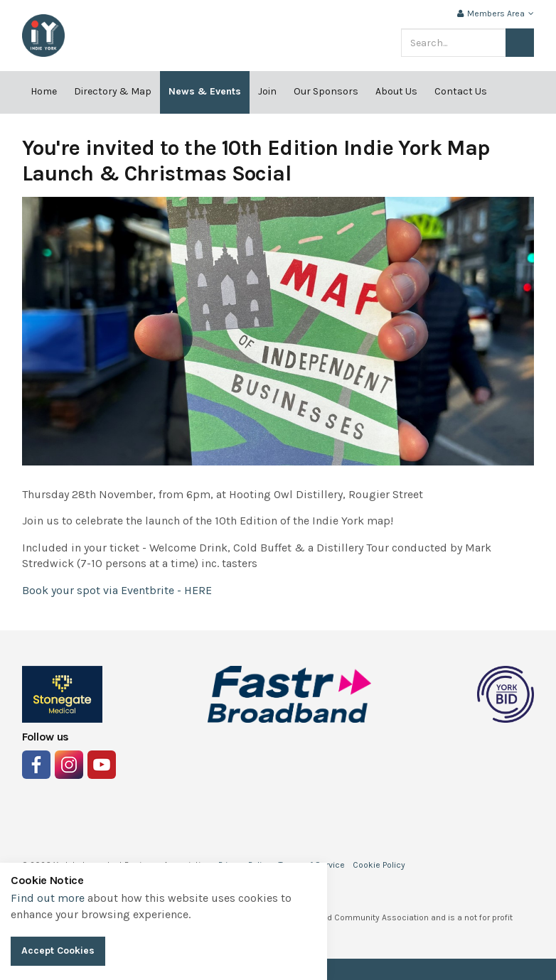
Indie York (43, 36)
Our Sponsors (326, 91)
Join (267, 91)
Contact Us (461, 91)
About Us (396, 91)
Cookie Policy (379, 865)
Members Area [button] (496, 14)
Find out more (48, 898)
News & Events (205, 91)
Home (44, 91)
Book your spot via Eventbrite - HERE (117, 590)
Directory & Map (113, 91)
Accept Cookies (58, 951)
